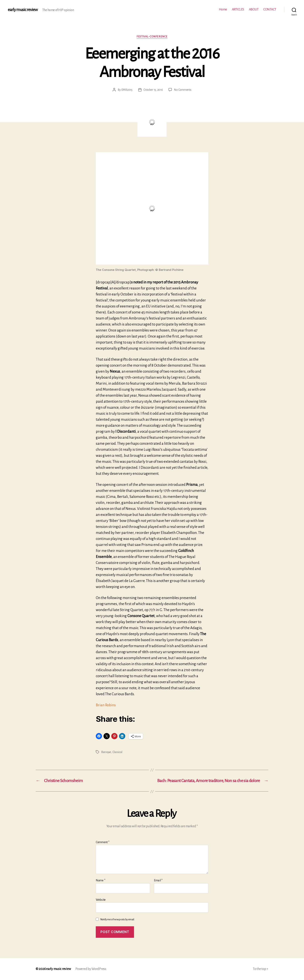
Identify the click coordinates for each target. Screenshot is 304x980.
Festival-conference (152, 37)
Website (101, 900)
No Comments (183, 90)
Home (223, 9)
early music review (23, 10)
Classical (117, 752)
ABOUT (254, 9)
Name (100, 880)
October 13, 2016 (153, 90)
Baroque (106, 752)
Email (158, 880)
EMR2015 (127, 90)
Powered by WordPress (91, 969)
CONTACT (270, 9)
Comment (103, 842)
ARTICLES (238, 9)
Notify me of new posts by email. (117, 919)
